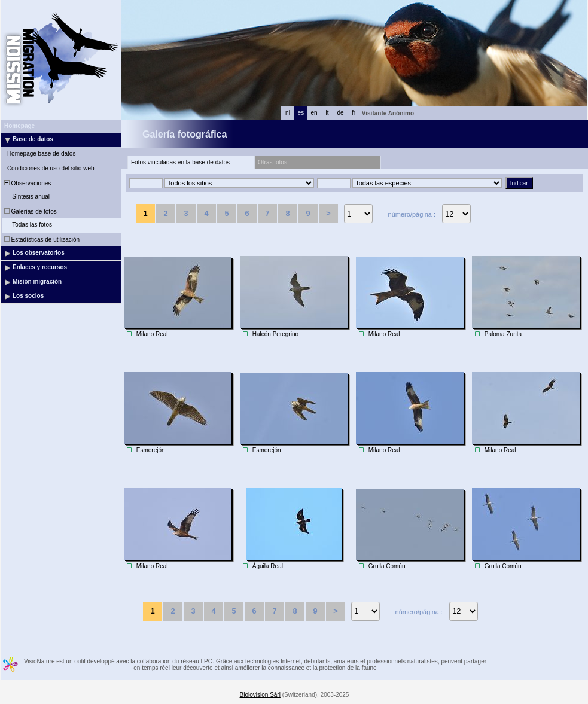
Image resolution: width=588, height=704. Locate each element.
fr (354, 113)
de (340, 113)
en (314, 113)
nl (288, 113)
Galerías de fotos (30, 211)
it (327, 113)
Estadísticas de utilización (41, 240)
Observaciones (27, 183)
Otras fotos (272, 162)
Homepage (19, 126)
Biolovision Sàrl (260, 695)
